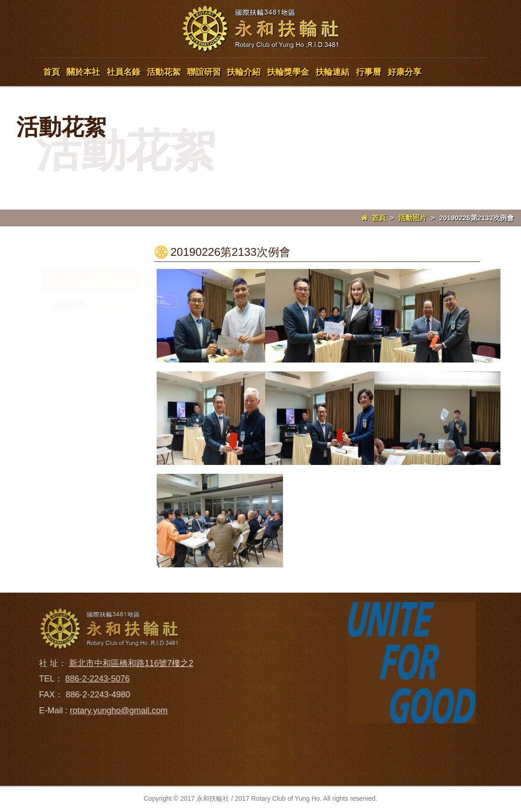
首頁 (51, 72)
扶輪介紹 (244, 72)
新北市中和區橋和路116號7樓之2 (127, 663)
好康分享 (405, 72)
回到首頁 (261, 614)
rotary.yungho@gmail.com (115, 710)
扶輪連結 (333, 72)
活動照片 (412, 218)
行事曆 (369, 72)
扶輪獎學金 (288, 72)
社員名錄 (123, 72)
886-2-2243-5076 (94, 679)
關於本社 (83, 72)
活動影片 (69, 305)
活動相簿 (69, 280)
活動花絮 (164, 72)
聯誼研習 (204, 72)
